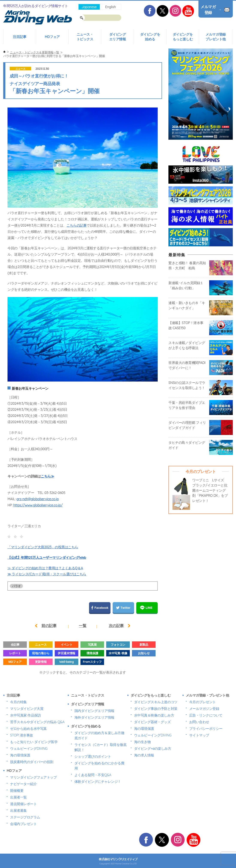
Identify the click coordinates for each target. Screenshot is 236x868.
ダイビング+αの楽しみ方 (153, 748)
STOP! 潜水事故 (22, 735)
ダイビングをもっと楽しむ (183, 37)
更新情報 (41, 662)
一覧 (82, 626)
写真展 (92, 645)
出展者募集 (18, 810)
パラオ (16, 586)
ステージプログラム (25, 817)
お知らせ (144, 653)
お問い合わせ (199, 722)
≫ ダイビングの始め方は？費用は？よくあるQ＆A (45, 568)
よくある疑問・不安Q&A (93, 775)
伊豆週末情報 (66, 653)
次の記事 (116, 626)
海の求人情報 (144, 755)
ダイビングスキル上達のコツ (156, 702)
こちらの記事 (76, 225)
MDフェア (52, 37)
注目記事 (20, 37)
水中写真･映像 (118, 653)
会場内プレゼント (23, 824)
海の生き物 (142, 742)
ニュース (20, 69)
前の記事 (49, 626)
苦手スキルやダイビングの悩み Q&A (37, 722)
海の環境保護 (20, 755)
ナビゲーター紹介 (23, 784)
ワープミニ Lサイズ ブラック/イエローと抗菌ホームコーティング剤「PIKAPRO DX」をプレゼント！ (210, 490)
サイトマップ (199, 735)
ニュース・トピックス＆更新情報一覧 (35, 52)
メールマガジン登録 (204, 709)
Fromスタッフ (92, 662)
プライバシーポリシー (206, 729)
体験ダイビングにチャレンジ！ (98, 782)
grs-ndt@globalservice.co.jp (37, 499)
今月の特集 (18, 702)
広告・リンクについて (206, 715)
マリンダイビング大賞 (27, 709)
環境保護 (92, 653)
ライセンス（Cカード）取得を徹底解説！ (101, 747)
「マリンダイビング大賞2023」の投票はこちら (43, 547)
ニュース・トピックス (85, 37)
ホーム (4, 52)
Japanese (89, 7)
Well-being (66, 662)
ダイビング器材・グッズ (152, 722)
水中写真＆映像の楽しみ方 (154, 715)
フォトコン (118, 645)
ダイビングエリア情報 (118, 37)
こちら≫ (47, 476)
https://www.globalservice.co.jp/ (38, 505)
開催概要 (17, 791)
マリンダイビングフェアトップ (33, 777)
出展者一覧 (18, 797)
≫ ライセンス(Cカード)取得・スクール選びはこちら (47, 574)
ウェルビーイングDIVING (29, 748)
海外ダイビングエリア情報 (94, 717)
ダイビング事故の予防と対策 (156, 709)
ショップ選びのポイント (93, 756)
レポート (15, 653)
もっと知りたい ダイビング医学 (34, 742)
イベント (67, 645)
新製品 (144, 645)
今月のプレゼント (203, 702)
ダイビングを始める (150, 37)
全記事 (15, 645)
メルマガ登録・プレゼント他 (207, 695)
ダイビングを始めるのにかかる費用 (99, 766)
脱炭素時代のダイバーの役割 (32, 762)
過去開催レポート (23, 804)
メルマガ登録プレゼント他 (216, 37)
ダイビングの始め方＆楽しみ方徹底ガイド (99, 735)
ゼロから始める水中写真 (28, 729)
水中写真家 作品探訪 (26, 715)
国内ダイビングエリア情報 (94, 711)
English (110, 7)
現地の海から (41, 653)
